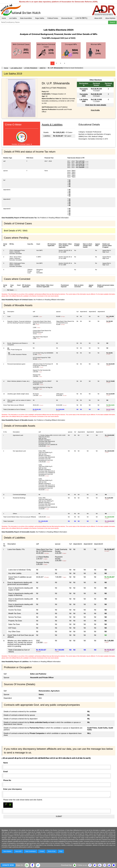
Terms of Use (52, 851)
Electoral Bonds (67, 18)
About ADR (98, 18)
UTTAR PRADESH (31, 68)
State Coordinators (31, 851)
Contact (42, 851)
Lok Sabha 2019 (16, 68)
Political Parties (53, 18)
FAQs (61, 851)
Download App (66, 865)
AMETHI (43, 68)
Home (4, 18)
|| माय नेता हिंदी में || (81, 18)
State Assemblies (26, 18)
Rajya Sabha (40, 18)
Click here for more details (96, 105)
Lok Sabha (13, 18)
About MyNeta (110, 18)
